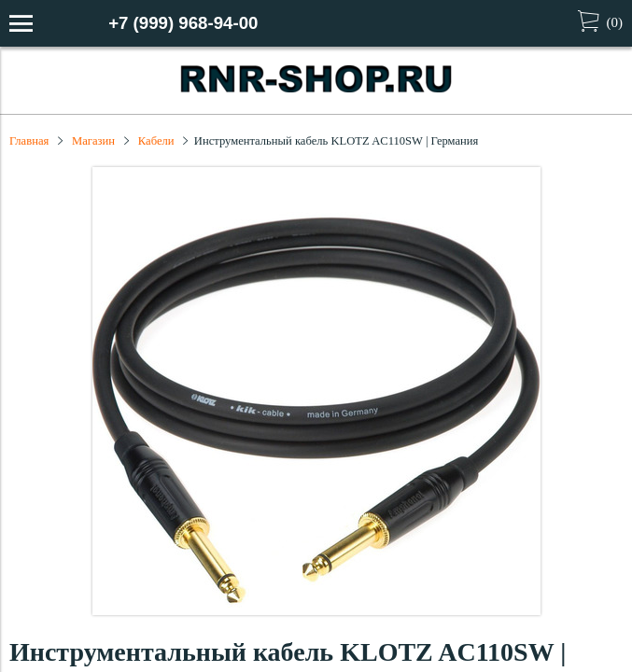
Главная (29, 141)
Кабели (156, 141)
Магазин (93, 141)
